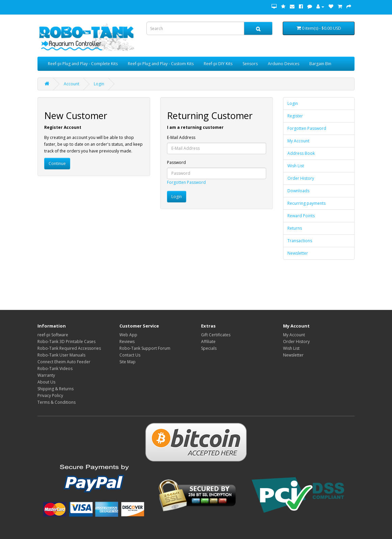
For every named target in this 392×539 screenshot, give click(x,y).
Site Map (128, 362)
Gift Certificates (216, 335)
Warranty (46, 375)
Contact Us (130, 355)
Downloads (298, 191)
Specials (209, 348)
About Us (46, 382)
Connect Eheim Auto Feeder (64, 362)
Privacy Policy (50, 395)
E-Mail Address (181, 137)
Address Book (301, 153)
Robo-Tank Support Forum (145, 348)
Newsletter (298, 253)
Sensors (250, 64)
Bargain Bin (320, 64)
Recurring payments (306, 203)
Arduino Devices (284, 64)
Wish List (296, 166)
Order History (301, 178)
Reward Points (301, 216)
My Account (298, 141)
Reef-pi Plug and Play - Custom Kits (161, 64)
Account (72, 84)
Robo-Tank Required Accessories (69, 348)
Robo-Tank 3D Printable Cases (66, 342)
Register (295, 116)
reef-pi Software (53, 335)
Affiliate (208, 342)
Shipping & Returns (55, 389)
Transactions (300, 241)
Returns (295, 228)
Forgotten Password (186, 182)
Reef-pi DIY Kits (218, 64)
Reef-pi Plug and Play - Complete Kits (83, 64)
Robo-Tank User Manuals (61, 355)
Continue (57, 163)
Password (176, 162)
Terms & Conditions (57, 402)
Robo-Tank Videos (55, 368)
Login (99, 84)
